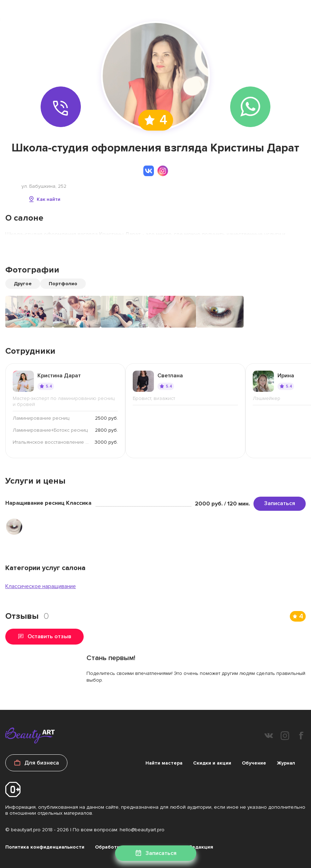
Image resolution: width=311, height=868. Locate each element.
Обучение (254, 763)
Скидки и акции (212, 763)
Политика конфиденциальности (45, 847)
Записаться (280, 503)
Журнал (286, 763)
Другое (23, 284)
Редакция (201, 847)
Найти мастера (164, 763)
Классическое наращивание (41, 586)
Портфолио (63, 284)
